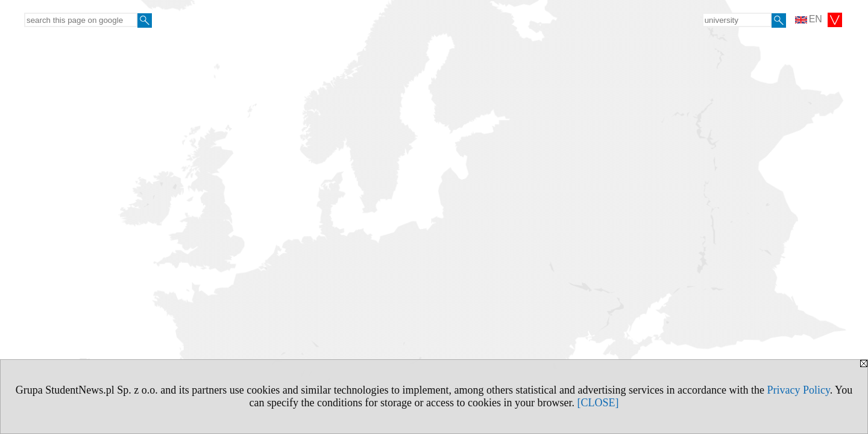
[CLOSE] (598, 403)
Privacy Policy (798, 390)
